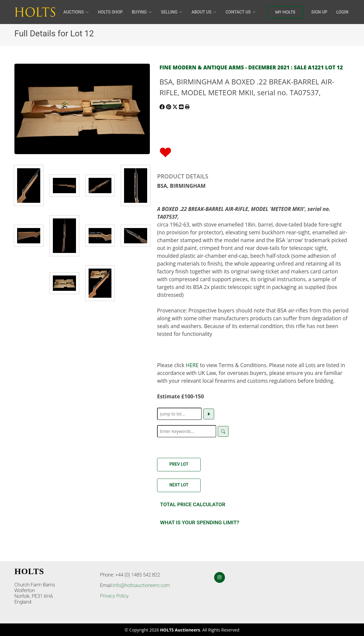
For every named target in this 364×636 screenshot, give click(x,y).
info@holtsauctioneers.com (141, 585)
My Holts (285, 12)
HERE (192, 365)
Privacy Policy (114, 596)
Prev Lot (179, 464)
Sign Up (319, 12)
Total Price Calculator (193, 504)
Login (342, 12)
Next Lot (179, 485)
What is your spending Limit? (200, 522)
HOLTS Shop (110, 12)
